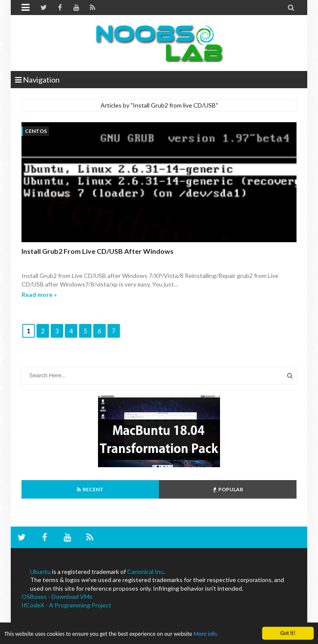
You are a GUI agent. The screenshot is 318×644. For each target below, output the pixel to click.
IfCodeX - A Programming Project (66, 605)
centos (36, 131)
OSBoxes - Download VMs (57, 596)
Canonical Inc (145, 572)
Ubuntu (40, 572)
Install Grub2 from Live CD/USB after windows (98, 251)
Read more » (39, 294)
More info (205, 634)
